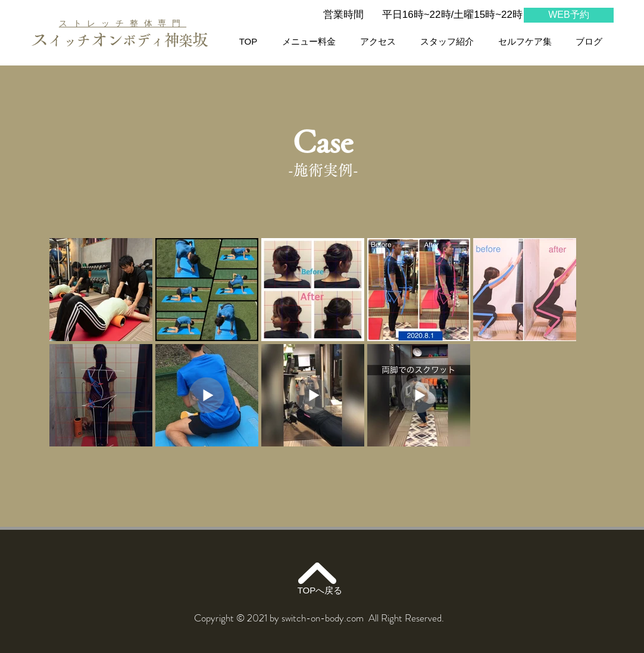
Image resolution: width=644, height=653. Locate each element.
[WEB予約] (569, 15)
